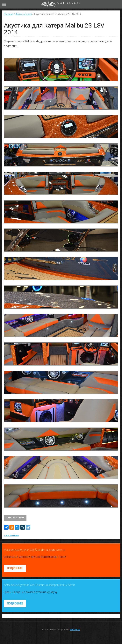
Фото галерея (24, 14)
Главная (9, 14)
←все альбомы (11, 535)
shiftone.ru (75, 630)
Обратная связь (15, 518)
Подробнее (15, 568)
